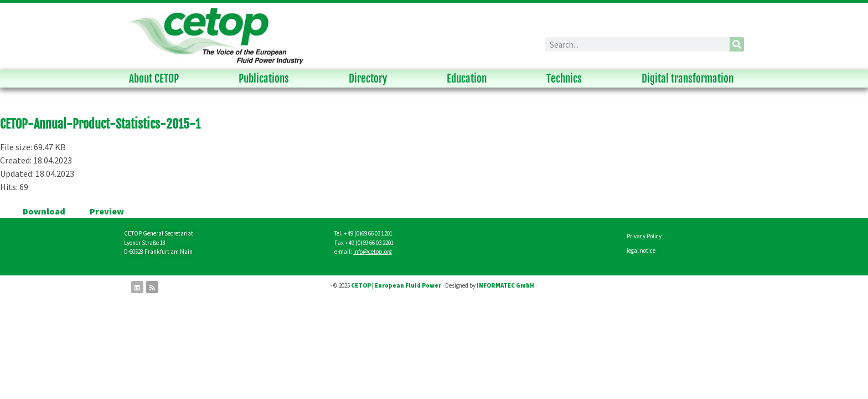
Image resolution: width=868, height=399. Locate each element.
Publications (267, 79)
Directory (371, 79)
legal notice (641, 250)
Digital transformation (690, 79)
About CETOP (157, 79)
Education (469, 79)
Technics (567, 79)
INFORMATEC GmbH (505, 285)
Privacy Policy (644, 236)
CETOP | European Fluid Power (396, 285)
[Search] (737, 44)
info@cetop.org (373, 252)
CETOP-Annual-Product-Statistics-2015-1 (100, 124)
